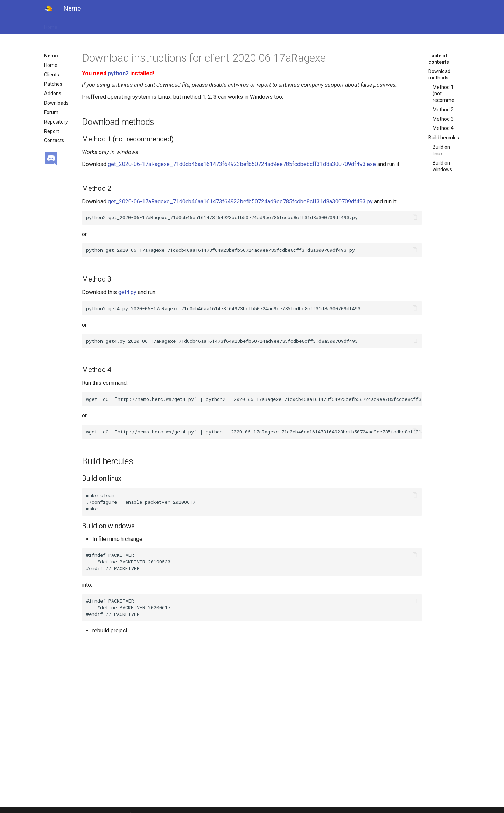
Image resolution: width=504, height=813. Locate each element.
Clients (52, 75)
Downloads (56, 103)
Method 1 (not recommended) (446, 93)
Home (51, 25)
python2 (118, 73)
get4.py (127, 292)
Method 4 (443, 128)
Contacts (54, 140)
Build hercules (444, 138)
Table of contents (439, 59)
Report (52, 131)
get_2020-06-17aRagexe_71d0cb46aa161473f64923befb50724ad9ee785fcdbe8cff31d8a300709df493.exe (242, 164)
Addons (53, 93)
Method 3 (443, 119)
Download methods (439, 75)
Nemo (51, 56)
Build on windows (442, 166)
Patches (53, 84)
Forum (51, 112)
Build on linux (441, 150)
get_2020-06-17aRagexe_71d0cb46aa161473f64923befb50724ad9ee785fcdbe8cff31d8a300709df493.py (240, 201)
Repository (56, 122)
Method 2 (443, 110)
